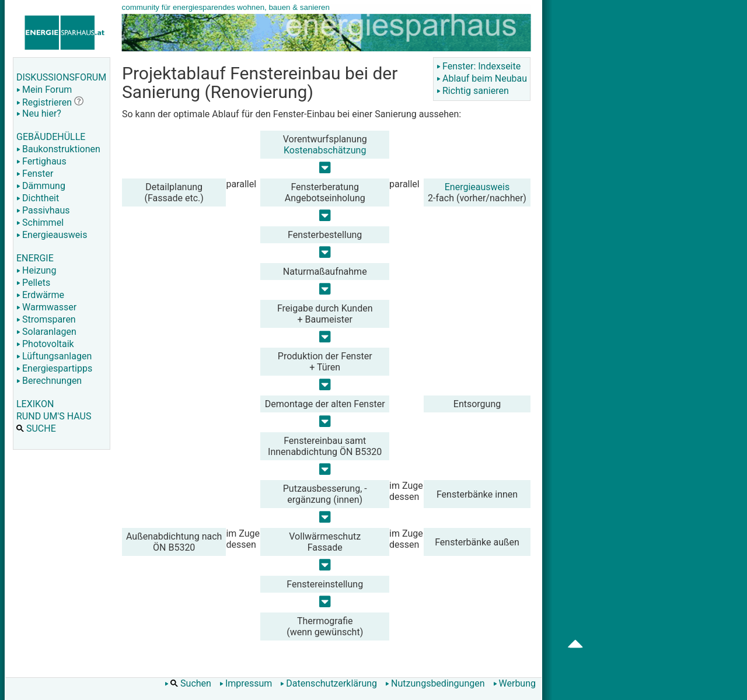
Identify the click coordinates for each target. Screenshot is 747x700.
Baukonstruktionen (58, 149)
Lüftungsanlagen (54, 356)
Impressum (246, 683)
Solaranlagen (46, 332)
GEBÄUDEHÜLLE (51, 137)
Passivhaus (43, 210)
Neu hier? (39, 113)
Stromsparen (46, 319)
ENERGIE (35, 258)
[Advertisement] (655, 187)
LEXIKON (35, 404)
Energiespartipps (54, 368)
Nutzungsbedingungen (435, 683)
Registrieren (44, 102)
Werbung (514, 683)
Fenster (35, 174)
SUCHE (36, 428)
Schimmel (40, 223)
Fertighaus (41, 161)
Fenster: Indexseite (479, 66)
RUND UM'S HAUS (54, 416)
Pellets (33, 283)
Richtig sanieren (473, 91)
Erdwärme (40, 295)
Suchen (188, 683)
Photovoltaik (45, 344)
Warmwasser (46, 307)
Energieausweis (52, 235)
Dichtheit (38, 198)
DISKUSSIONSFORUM (61, 77)
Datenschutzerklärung (329, 683)
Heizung (36, 270)
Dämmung (41, 186)
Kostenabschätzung (325, 150)
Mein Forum (44, 90)
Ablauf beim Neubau (482, 78)
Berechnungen (49, 381)
